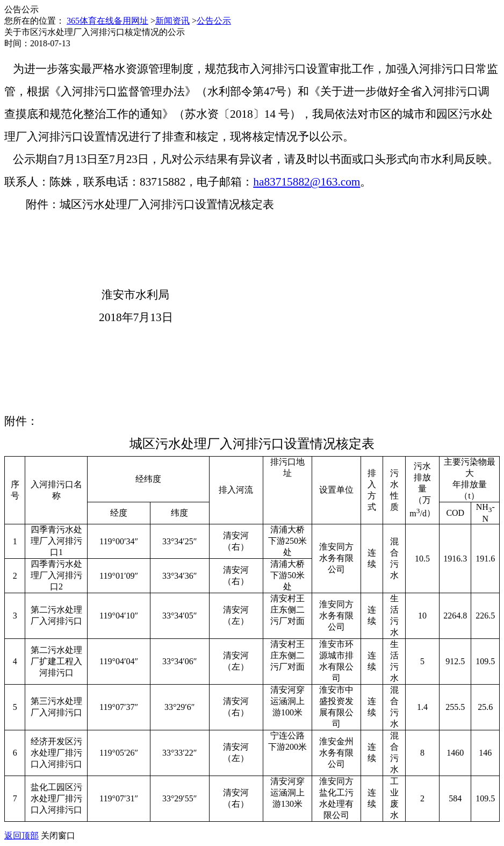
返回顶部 (21, 836)
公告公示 (214, 21)
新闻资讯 (172, 21)
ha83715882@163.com (307, 182)
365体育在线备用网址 (107, 21)
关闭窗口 (58, 836)
